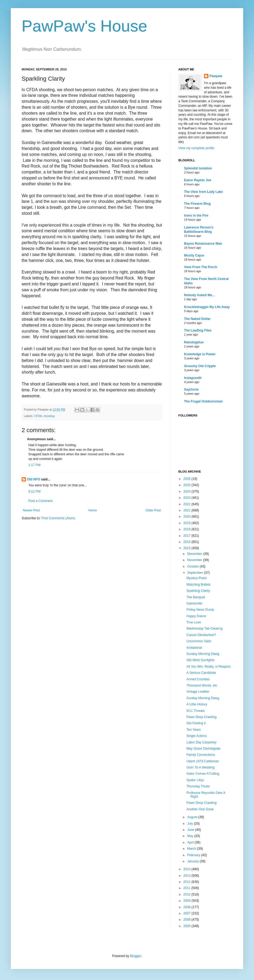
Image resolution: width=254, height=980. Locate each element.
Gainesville (194, 603)
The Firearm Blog (197, 204)
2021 (188, 510)
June (191, 830)
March (192, 849)
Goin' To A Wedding (200, 767)
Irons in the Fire (196, 216)
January (193, 861)
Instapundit (193, 378)
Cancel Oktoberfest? (201, 635)
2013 (188, 876)
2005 (188, 926)
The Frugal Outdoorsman (203, 401)
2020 (188, 517)
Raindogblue (194, 342)
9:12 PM (34, 491)
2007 (188, 913)
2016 (188, 542)
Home (93, 510)
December (195, 554)
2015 (188, 548)
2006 (188, 920)
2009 (188, 901)
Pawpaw (216, 76)
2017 (188, 536)
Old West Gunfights (200, 660)
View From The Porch (200, 267)
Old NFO (34, 479)
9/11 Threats (195, 711)
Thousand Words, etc (202, 685)
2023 (188, 498)
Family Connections (201, 755)
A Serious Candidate (201, 673)
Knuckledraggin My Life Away (207, 307)
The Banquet (196, 597)
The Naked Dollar (197, 319)
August (193, 817)
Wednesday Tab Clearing (205, 629)
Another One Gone (200, 809)
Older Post (153, 510)
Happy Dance (196, 616)
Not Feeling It (196, 723)
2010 (188, 894)
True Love (194, 622)
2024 (188, 491)
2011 (188, 888)
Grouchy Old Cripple (200, 366)
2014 (188, 869)
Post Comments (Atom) (58, 518)
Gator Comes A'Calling (203, 774)
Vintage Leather (198, 692)
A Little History (197, 704)
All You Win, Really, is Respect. (209, 667)
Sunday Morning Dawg (203, 654)
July (191, 824)
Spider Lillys (195, 780)
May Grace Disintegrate (203, 749)
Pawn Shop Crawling (201, 717)
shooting (49, 416)
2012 (188, 882)
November (195, 560)
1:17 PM (34, 465)
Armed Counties (198, 679)
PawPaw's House (84, 26)
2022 (188, 504)
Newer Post (31, 510)
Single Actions (197, 736)
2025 (188, 485)
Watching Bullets (198, 585)
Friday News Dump (200, 610)
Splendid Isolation (198, 168)
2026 (188, 479)
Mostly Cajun (194, 255)
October (193, 566)
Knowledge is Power (200, 354)
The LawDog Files (198, 330)
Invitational (194, 648)
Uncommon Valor (199, 641)
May (191, 836)
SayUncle (191, 390)
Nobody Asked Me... (199, 295)
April (191, 842)
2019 (188, 523)
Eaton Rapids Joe (198, 180)
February (194, 855)
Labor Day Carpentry (201, 742)
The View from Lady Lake (203, 192)
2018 (188, 529)
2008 (188, 907)
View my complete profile (196, 148)
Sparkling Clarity (198, 591)
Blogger (136, 956)
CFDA (38, 416)
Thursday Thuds (198, 786)
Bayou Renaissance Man (203, 244)
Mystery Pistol (197, 578)
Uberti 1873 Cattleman (203, 761)
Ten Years (194, 730)
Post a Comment (40, 501)
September (196, 573)
